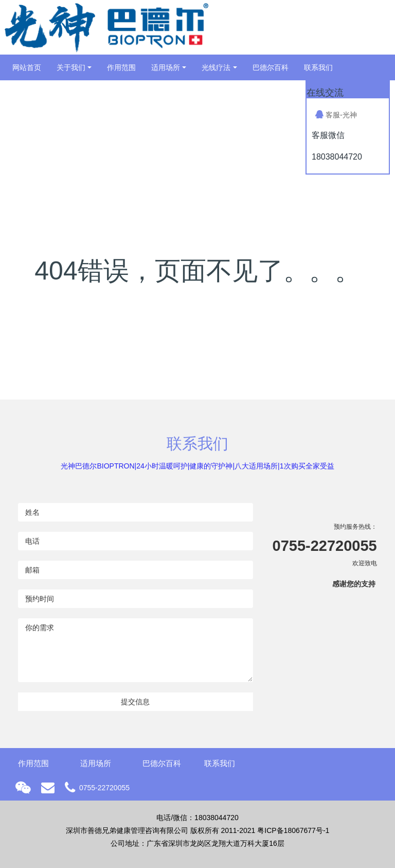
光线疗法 (216, 67)
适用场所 (166, 67)
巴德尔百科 (271, 67)
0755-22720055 (325, 546)
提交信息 (135, 702)
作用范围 (121, 67)
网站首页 (27, 67)
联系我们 (318, 67)
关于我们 (71, 67)
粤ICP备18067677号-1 (293, 830)
